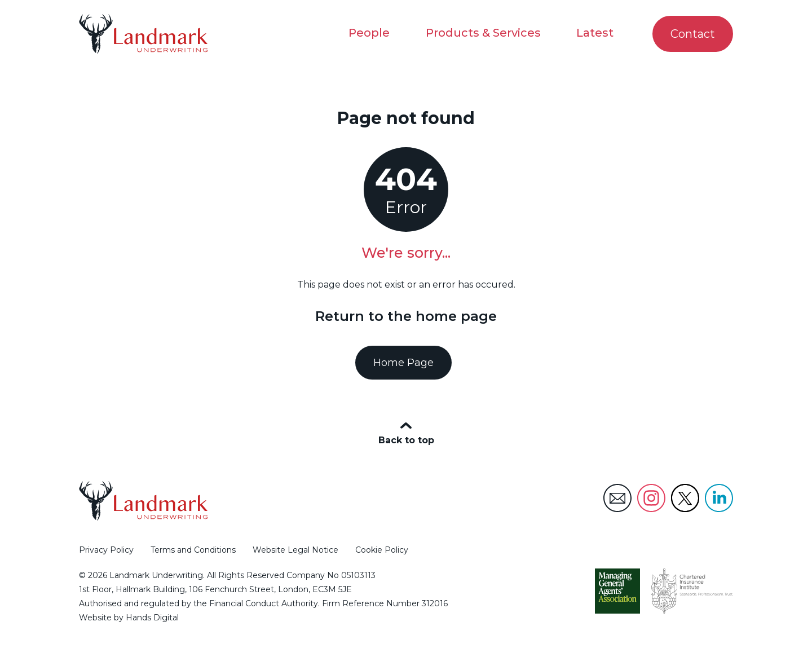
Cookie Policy (382, 550)
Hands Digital (152, 618)
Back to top (406, 441)
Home (349, 97)
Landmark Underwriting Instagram (651, 498)
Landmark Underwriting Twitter (685, 498)
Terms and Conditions (193, 550)
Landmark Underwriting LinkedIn (719, 498)
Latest (595, 33)
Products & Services (483, 33)
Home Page (403, 363)
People (369, 33)
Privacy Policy (106, 550)
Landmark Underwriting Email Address (617, 498)
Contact (688, 34)
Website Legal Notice (295, 550)
